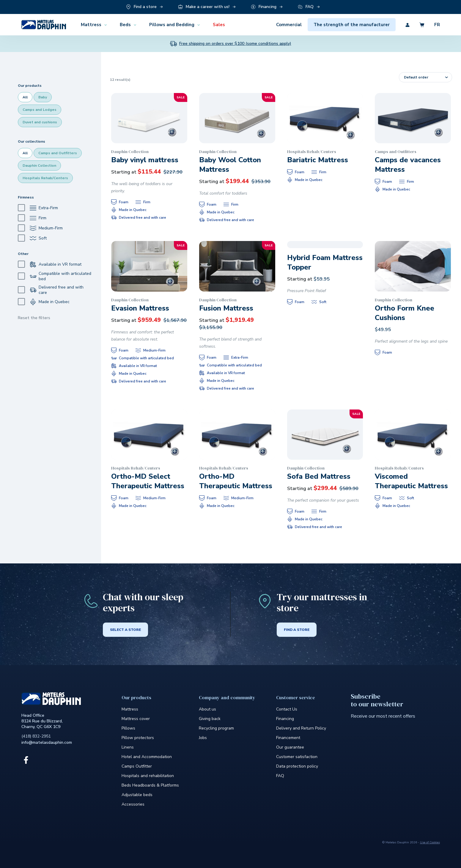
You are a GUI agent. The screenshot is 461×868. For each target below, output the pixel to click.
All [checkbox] (25, 97)
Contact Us (287, 709)
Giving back (210, 719)
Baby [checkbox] (43, 97)
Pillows (128, 728)
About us (207, 709)
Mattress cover (136, 719)
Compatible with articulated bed (55, 276)
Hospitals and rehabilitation (148, 776)
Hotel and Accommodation (147, 757)
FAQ (280, 776)
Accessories (133, 804)
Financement (288, 738)
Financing (285, 719)
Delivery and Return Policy (301, 728)
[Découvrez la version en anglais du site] (432, 25)
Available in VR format (50, 264)
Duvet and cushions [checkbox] (40, 122)
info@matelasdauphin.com (47, 742)
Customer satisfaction (297, 757)
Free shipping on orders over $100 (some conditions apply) (235, 44)
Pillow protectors (138, 738)
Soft (32, 238)
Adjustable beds (137, 795)
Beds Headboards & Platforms (150, 785)
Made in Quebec (44, 302)
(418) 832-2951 (36, 736)
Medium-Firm (40, 228)
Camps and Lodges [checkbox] (40, 110)
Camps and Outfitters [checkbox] (58, 153)
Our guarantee (290, 747)
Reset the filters (34, 318)
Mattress (130, 709)
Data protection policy (297, 766)
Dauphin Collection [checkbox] (39, 166)
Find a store (297, 630)
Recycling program (216, 728)
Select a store (125, 630)
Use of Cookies (430, 842)
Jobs (203, 738)
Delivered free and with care (51, 290)
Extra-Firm (38, 208)
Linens (128, 747)
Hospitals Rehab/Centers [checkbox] (45, 178)
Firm (32, 218)
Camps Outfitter (137, 766)
